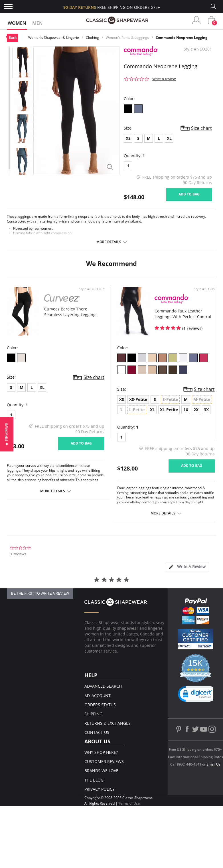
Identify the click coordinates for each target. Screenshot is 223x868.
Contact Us (97, 732)
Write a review (164, 79)
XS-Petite (138, 399)
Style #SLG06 (204, 289)
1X (186, 410)
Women (17, 23)
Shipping (93, 714)
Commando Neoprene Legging (182, 38)
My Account (98, 696)
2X (196, 410)
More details (109, 242)
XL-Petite (169, 410)
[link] (198, 695)
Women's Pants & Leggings (127, 38)
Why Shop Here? (101, 752)
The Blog (94, 780)
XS (128, 138)
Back (13, 38)
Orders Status (100, 705)
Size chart (201, 128)
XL (169, 138)
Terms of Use (129, 803)
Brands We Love (101, 771)
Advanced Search (103, 686)
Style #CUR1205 (92, 289)
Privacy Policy (100, 789)
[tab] (187, 567)
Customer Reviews (104, 761)
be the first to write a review (40, 594)
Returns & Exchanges (108, 723)
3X (206, 410)
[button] (7, 434)
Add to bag (189, 194)
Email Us (213, 764)
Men (37, 23)
